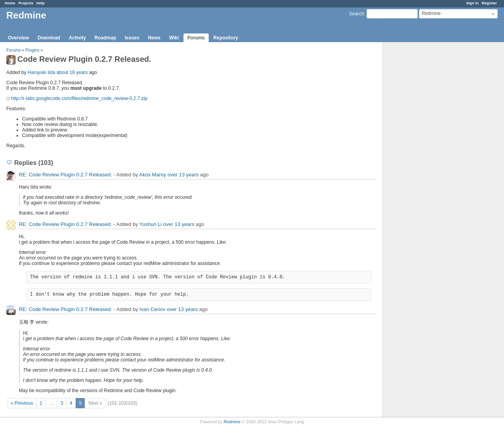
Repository (226, 38)
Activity (77, 38)
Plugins (32, 50)
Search (356, 14)
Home (10, 3)
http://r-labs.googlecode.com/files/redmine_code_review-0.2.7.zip (79, 98)
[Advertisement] (422, 166)
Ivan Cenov (152, 309)
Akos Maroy (153, 175)
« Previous (22, 403)
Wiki (174, 38)
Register (489, 3)
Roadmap (105, 38)
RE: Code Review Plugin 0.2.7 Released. (66, 175)
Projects (26, 3)
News (154, 38)
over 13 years (183, 175)
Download (49, 38)
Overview (18, 38)
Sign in (472, 3)
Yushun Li (151, 224)
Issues (132, 38)
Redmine (232, 422)
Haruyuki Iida (41, 72)
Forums (196, 38)
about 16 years (72, 72)
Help (41, 3)
